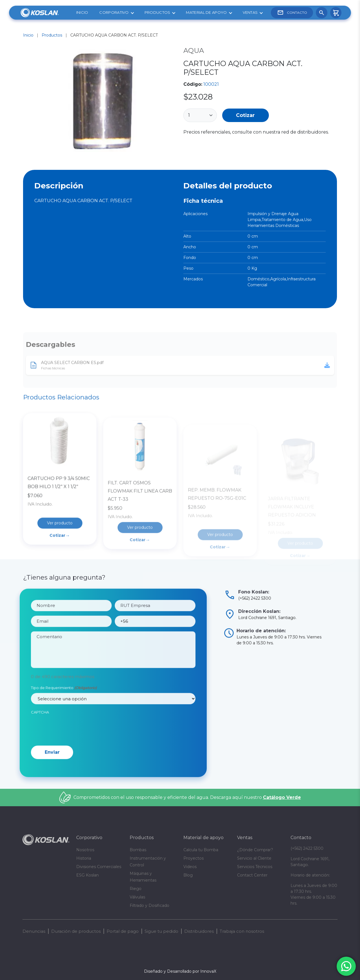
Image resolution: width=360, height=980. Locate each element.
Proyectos (193, 858)
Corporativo (114, 12)
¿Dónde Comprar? (255, 850)
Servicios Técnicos (255, 867)
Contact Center (252, 875)
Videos (190, 867)
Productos (157, 12)
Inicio (82, 12)
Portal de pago (123, 931)
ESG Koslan (87, 875)
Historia (84, 858)
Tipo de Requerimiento (64, 709)
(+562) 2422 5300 (307, 848)
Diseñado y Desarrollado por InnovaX (180, 971)
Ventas (250, 12)
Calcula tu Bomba (201, 850)
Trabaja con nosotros (242, 931)
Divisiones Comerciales (99, 867)
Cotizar (245, 115)
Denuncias (34, 931)
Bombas (138, 850)
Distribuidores (199, 931)
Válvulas (137, 897)
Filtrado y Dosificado (149, 905)
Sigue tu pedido (161, 931)
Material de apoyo (206, 12)
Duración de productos (76, 931)
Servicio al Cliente (254, 858)
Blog (188, 875)
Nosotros (85, 850)
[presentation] (74, 750)
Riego (136, 889)
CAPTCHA (40, 734)
